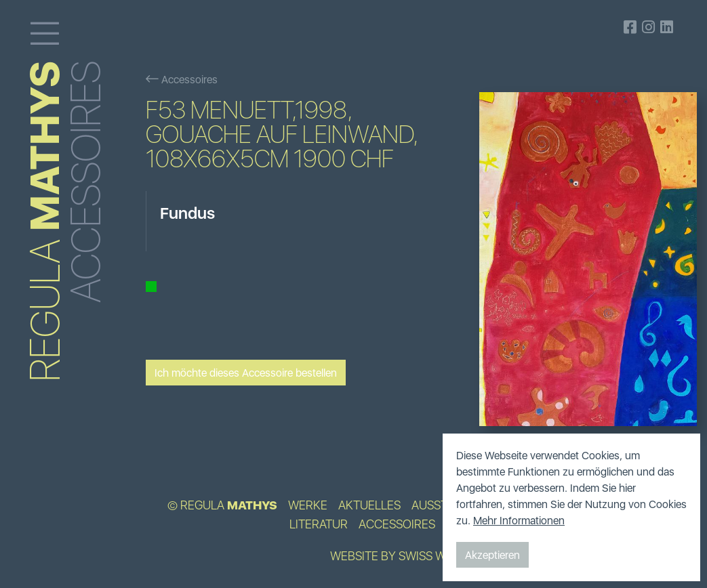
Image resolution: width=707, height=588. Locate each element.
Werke (308, 505)
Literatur (319, 524)
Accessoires (182, 79)
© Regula (222, 505)
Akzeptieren (492, 555)
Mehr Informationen (519, 520)
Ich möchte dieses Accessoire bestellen (246, 373)
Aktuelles (369, 505)
